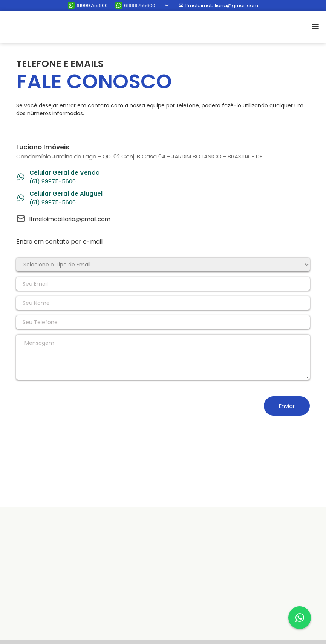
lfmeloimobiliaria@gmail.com (218, 5)
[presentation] (73, 406)
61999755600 (88, 5)
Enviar (287, 406)
